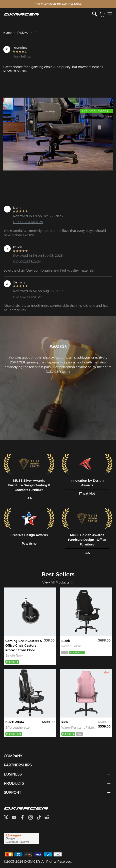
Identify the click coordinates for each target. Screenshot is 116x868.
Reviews (23, 33)
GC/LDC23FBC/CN (27, 262)
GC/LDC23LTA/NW (27, 297)
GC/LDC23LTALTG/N (28, 222)
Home (7, 33)
